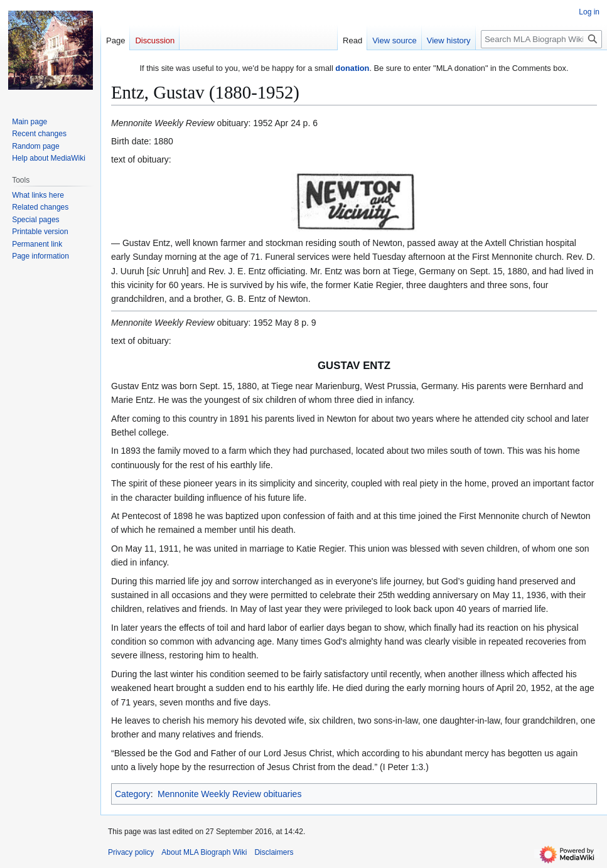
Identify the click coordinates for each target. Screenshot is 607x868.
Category (133, 794)
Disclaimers (274, 852)
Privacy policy (131, 852)
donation (352, 68)
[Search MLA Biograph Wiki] (541, 39)
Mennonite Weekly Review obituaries (229, 794)
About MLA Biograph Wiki (204, 852)
